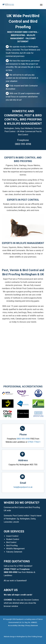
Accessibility (13, 625)
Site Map (21, 625)
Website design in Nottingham (14, 637)
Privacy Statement (32, 625)
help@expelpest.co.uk (23, 487)
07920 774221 (15, 336)
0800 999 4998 (23, 144)
